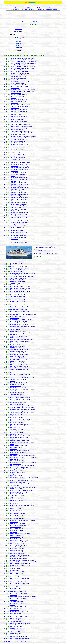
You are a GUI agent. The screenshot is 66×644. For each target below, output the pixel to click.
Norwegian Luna (14, 288)
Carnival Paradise (15, 563)
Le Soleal (13, 234)
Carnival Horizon (14, 578)
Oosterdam (13, 416)
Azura (12, 486)
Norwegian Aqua (14, 291)
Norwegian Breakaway (16, 491)
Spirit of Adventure (15, 206)
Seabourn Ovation (15, 108)
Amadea (13, 176)
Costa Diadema (14, 588)
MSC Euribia (13, 502)
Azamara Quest (14, 236)
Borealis (12, 295)
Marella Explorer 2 (15, 446)
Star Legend (14, 224)
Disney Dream (14, 179)
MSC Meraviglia (14, 529)
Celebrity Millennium (15, 325)
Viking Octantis (14, 76)
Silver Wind (13, 121)
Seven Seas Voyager (16, 138)
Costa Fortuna (14, 499)
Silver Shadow (14, 100)
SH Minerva (13, 98)
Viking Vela (13, 186)
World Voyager (14, 168)
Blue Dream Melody (15, 623)
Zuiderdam (13, 381)
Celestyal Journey (15, 313)
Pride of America (14, 565)
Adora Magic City (14, 613)
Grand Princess (14, 383)
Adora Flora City (14, 607)
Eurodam (13, 351)
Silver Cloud (13, 116)
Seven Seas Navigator (16, 136)
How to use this (19, 29)
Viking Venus (14, 194)
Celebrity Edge (14, 275)
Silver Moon (13, 110)
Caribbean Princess (15, 555)
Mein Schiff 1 (13, 504)
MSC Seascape (14, 482)
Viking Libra (13, 183)
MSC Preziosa (14, 428)
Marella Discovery (15, 492)
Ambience (13, 369)
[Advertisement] (33, 15)
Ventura (12, 497)
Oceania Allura (14, 148)
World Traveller (14, 166)
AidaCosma (13, 602)
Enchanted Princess (15, 441)
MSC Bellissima (14, 519)
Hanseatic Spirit (14, 125)
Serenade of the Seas (16, 408)
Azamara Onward (15, 272)
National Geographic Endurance (18, 62)
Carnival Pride (14, 396)
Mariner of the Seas (15, 456)
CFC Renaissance (15, 320)
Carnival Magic (14, 577)
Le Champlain (14, 158)
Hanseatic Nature (15, 126)
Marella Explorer (14, 388)
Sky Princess (13, 449)
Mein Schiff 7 (13, 476)
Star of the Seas (14, 276)
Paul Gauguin (14, 140)
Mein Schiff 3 (13, 418)
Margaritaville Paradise (16, 371)
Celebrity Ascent (14, 298)
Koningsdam (13, 474)
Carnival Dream (14, 572)
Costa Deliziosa (14, 316)
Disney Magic (14, 214)
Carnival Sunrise (14, 598)
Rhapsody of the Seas (16, 527)
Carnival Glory (14, 547)
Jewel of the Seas (15, 389)
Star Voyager (13, 429)
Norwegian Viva (14, 286)
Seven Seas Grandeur (16, 90)
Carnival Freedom (15, 534)
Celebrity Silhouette (15, 311)
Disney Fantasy (14, 178)
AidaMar (12, 632)
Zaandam (13, 323)
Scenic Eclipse (14, 85)
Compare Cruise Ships (48, 9)
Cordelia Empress (15, 612)
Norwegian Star (14, 424)
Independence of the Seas (17, 477)
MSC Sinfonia (14, 600)
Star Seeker (13, 219)
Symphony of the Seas (16, 315)
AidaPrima (13, 587)
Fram (12, 535)
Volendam (13, 330)
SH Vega (13, 96)
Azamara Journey (15, 226)
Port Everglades (31, 9)
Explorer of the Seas (15, 466)
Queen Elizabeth (14, 301)
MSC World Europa (15, 359)
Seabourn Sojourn (15, 105)
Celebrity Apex (14, 270)
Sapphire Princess (15, 350)
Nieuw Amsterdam (15, 341)
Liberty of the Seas (15, 436)
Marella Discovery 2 (15, 512)
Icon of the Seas (14, 280)
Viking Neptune (14, 191)
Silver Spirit (13, 95)
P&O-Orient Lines (39, 9)
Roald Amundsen (14, 558)
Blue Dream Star (14, 638)
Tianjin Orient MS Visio (16, 494)
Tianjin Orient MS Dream (16, 439)
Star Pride (13, 229)
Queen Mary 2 (14, 207)
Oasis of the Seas (15, 442)
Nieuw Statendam (15, 484)
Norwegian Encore (15, 333)
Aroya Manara (14, 221)
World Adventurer (15, 163)
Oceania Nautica (15, 237)
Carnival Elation (14, 593)
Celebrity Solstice (14, 306)
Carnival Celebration (15, 582)
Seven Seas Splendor (16, 91)
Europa (12, 123)
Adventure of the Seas (16, 378)
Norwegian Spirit (14, 459)
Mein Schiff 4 (13, 414)
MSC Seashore (14, 489)
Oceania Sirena (14, 242)
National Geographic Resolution (18, 63)
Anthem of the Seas (15, 517)
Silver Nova (13, 80)
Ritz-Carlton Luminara (16, 58)
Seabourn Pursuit (15, 86)
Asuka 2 (13, 161)
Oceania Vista (14, 149)
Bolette (12, 285)
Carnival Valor (14, 545)
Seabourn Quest (14, 103)
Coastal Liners (18, 9)
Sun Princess (14, 403)
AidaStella (13, 628)
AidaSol (12, 633)
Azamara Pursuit (15, 222)
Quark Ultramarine (15, 131)
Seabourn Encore (15, 113)
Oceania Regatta (15, 217)
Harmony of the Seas (15, 326)
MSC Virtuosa (14, 510)
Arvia (12, 568)
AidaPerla (13, 585)
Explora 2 (13, 118)
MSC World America (15, 338)
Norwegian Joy (14, 268)
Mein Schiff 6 (13, 423)
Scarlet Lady (13, 404)
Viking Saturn (14, 189)
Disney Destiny (14, 143)
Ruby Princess (14, 532)
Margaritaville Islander (16, 464)
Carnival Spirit (14, 364)
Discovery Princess (15, 437)
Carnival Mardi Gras (15, 583)
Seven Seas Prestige (16, 67)
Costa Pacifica (14, 524)
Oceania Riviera (14, 173)
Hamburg (13, 469)
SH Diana (13, 130)
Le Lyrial (13, 231)
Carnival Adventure (15, 398)
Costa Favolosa (14, 539)
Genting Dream (14, 209)
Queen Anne (13, 328)
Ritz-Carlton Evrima (15, 68)
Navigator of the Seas (16, 462)
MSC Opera (13, 627)
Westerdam (13, 379)
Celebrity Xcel (14, 293)
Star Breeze (13, 227)
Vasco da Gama (14, 296)
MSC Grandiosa (14, 515)
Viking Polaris (14, 75)
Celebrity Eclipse (14, 310)
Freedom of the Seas (15, 560)
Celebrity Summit (14, 321)
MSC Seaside (14, 554)
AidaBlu (12, 635)
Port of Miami (24, 9)
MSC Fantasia (14, 356)
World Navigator (14, 169)
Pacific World (13, 447)
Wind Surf (13, 283)
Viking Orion (14, 198)
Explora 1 (13, 120)
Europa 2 (13, 71)
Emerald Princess (15, 540)
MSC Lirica (13, 608)
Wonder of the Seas (15, 343)
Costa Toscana (14, 595)
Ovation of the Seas (15, 505)
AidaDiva (13, 622)
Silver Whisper (14, 101)
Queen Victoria (14, 308)
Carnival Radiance (15, 590)
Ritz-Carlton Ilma (15, 60)
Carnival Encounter (15, 376)
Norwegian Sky (14, 451)
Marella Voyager (14, 363)
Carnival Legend (14, 358)
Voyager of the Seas (15, 537)
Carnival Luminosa (15, 318)
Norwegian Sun (14, 366)
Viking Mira (13, 181)
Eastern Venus (14, 232)
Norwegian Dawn (14, 419)
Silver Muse (13, 115)
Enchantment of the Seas (16, 597)
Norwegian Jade (14, 421)
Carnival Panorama (15, 567)
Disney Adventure (15, 188)
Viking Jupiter (14, 196)
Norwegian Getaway (15, 481)
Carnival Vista (14, 580)
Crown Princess (14, 522)
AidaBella (13, 620)
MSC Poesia (13, 509)
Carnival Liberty (14, 525)
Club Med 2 (13, 281)
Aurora (12, 444)
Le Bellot (13, 153)
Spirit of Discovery (15, 204)
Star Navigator (14, 211)
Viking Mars (13, 193)
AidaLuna (13, 618)
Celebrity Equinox (15, 305)
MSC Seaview (14, 550)
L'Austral (12, 263)
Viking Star (13, 203)
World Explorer (14, 171)
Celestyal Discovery (15, 625)
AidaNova (13, 605)
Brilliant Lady (13, 384)
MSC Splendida (14, 348)
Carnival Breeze (14, 573)
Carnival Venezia (14, 617)
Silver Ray (13, 78)
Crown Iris (13, 630)
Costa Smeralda (14, 592)
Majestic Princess (15, 426)
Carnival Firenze (14, 615)
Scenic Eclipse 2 (15, 81)
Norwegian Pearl (14, 411)
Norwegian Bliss (14, 374)
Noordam (13, 373)
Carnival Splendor (15, 507)
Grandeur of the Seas (15, 562)
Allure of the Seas (15, 413)
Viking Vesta (14, 184)
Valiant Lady (13, 394)
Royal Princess (14, 454)
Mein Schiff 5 (13, 434)
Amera (12, 216)
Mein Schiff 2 (13, 500)
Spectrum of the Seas (16, 457)
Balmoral (12, 636)
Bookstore (55, 9)
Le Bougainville (14, 156)
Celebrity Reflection (15, 368)
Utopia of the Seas (15, 340)
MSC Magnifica (14, 461)
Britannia (12, 471)
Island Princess (14, 239)
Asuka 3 (13, 135)
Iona (11, 570)
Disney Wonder (14, 212)
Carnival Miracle (14, 353)
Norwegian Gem (14, 406)
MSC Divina (13, 432)
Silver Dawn (13, 111)
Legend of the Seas (15, 273)
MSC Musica (13, 544)
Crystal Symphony (15, 70)
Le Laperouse (14, 159)
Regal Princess (14, 452)
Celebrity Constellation (16, 303)
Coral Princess (14, 278)
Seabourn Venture (15, 88)
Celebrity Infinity (14, 336)
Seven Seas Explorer (16, 93)
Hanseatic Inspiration (16, 128)
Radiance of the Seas (15, 386)
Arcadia (12, 431)
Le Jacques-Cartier (15, 151)
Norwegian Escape (15, 467)
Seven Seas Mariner (15, 133)
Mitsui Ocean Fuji (15, 106)
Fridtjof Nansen (14, 557)
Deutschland (13, 361)
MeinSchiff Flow (14, 345)
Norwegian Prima (14, 290)
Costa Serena (14, 549)
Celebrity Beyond (14, 300)
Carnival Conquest (15, 552)
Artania (12, 496)
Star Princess (14, 401)
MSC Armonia (14, 603)
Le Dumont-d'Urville (15, 154)
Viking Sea (13, 201)
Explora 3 (13, 83)
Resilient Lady (14, 393)
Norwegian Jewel (14, 399)
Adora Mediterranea (15, 391)
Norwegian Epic (14, 479)
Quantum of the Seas (15, 520)
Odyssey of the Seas (15, 487)
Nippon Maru (14, 146)
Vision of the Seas (15, 542)
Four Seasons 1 (14, 73)
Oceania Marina (14, 174)
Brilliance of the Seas (15, 409)
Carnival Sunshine (15, 610)
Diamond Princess (15, 354)
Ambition (12, 331)
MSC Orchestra (14, 514)
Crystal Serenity (14, 65)
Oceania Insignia (14, 267)
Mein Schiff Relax (15, 346)
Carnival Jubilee (14, 575)
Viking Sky (13, 199)
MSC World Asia (14, 335)
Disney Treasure (14, 145)
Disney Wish (14, 141)
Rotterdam (13, 472)
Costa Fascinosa (14, 530)
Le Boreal (13, 265)
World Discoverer (15, 164)
